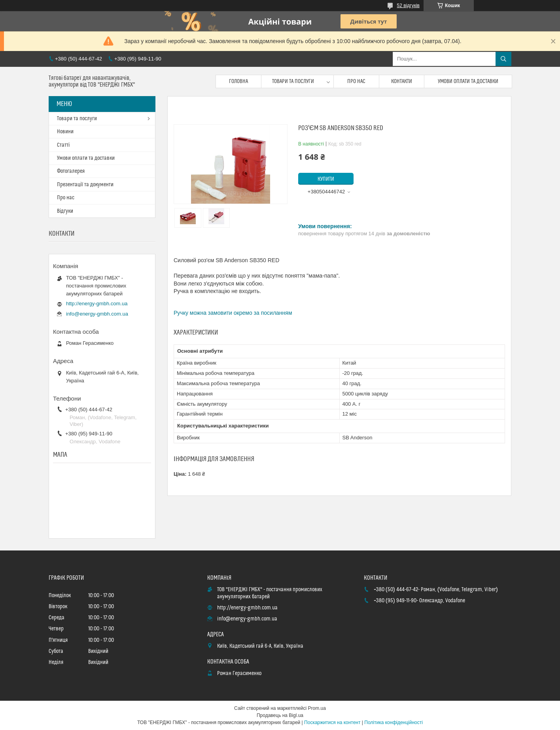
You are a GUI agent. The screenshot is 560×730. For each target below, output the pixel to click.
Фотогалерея (71, 171)
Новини (65, 132)
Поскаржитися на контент (332, 722)
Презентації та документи (85, 185)
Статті (63, 145)
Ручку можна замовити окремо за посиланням (233, 313)
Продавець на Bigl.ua (280, 715)
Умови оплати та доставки (468, 81)
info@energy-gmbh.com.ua (97, 314)
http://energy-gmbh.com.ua (97, 304)
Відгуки (65, 211)
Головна (238, 81)
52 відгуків (408, 6)
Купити (326, 179)
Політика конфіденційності (394, 722)
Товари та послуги (293, 81)
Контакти (402, 81)
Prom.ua (317, 708)
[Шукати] (503, 59)
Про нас (356, 81)
